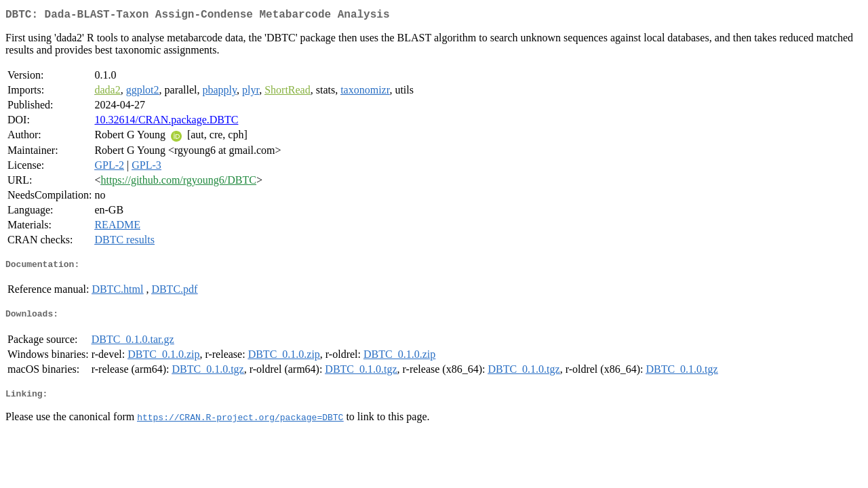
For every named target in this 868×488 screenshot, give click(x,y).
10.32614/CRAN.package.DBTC (166, 122)
